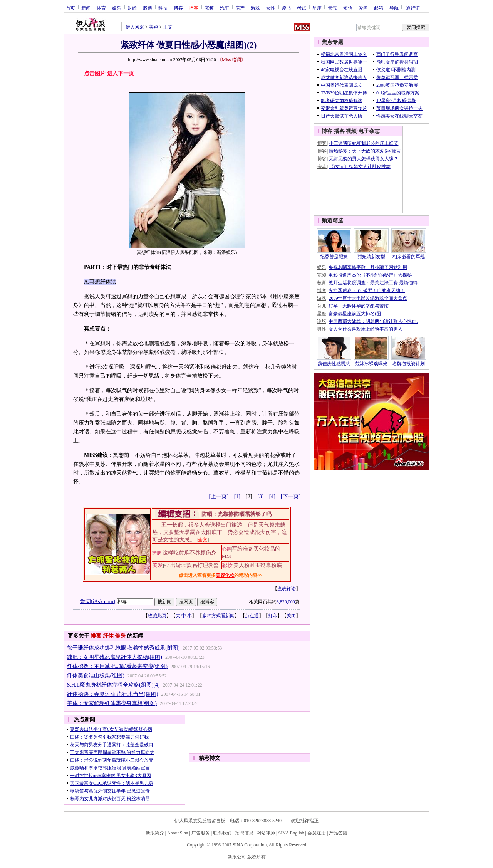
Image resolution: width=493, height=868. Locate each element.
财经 (132, 8)
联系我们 (222, 833)
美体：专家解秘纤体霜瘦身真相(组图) (112, 703)
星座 (317, 8)
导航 (394, 8)
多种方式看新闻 (218, 616)
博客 (178, 8)
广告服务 (201, 833)
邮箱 (379, 8)
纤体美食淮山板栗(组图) (96, 676)
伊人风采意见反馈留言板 (200, 821)
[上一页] (219, 496)
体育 (101, 8)
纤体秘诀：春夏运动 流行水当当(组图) (113, 694)
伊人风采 (135, 27)
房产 (240, 8)
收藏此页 (157, 616)
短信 (348, 8)
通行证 (413, 8)
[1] (237, 496)
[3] (260, 496)
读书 (286, 8)
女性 (271, 8)
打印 (273, 616)
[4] (272, 496)
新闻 (86, 8)
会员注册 (317, 833)
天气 (332, 8)
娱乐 (117, 8)
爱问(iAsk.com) (98, 601)
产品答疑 (338, 833)
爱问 (363, 8)
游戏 (255, 8)
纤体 (108, 636)
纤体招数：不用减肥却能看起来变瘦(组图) (117, 666)
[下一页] (291, 496)
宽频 (209, 8)
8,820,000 (286, 602)
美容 (154, 27)
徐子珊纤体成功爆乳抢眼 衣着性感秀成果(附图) (123, 648)
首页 (70, 8)
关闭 (291, 616)
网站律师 (266, 833)
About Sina (178, 833)
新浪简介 (155, 833)
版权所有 (257, 857)
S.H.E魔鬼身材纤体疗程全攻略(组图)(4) (113, 685)
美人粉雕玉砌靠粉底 (258, 565)
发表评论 (287, 589)
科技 (163, 8)
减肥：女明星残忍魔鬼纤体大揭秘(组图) (115, 657)
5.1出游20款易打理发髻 (191, 565)
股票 (148, 8)
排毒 (96, 636)
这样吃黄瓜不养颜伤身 (189, 553)
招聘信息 (244, 833)
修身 (120, 636)
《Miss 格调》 (231, 60)
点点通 (252, 616)
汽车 (225, 8)
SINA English (291, 833)
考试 (302, 8)
